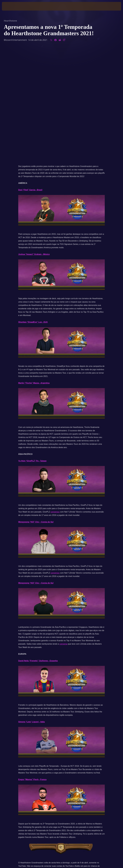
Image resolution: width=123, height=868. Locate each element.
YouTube (73, 763)
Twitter (47, 763)
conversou (55, 399)
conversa (63, 531)
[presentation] (9, 6)
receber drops (24, 756)
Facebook (59, 763)
